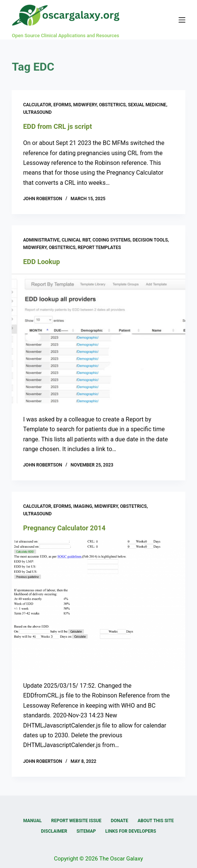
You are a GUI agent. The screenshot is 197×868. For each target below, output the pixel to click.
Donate (120, 821)
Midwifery (85, 105)
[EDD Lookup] (98, 338)
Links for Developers (131, 831)
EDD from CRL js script (57, 126)
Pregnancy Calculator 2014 (64, 528)
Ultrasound (37, 112)
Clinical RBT (76, 240)
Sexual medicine (147, 105)
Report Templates (99, 248)
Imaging (83, 506)
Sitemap (86, 831)
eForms (62, 105)
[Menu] (182, 20)
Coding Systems (111, 240)
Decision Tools (150, 240)
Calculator (37, 105)
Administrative (41, 240)
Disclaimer (54, 831)
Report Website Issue (76, 821)
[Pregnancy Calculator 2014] (98, 605)
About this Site (156, 821)
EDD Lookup (41, 262)
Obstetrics (112, 105)
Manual (33, 821)
